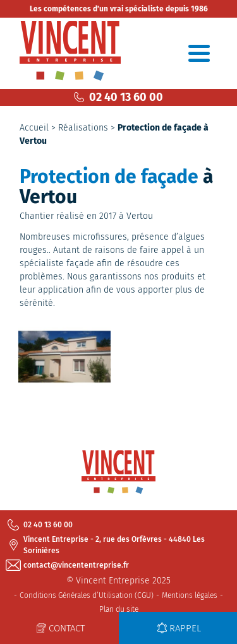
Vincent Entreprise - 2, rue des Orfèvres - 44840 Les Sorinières (107, 545)
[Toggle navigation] (199, 53)
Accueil (34, 128)
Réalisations (83, 128)
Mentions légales (190, 595)
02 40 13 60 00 (118, 97)
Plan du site (119, 609)
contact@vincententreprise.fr (69, 565)
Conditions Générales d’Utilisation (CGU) (87, 595)
